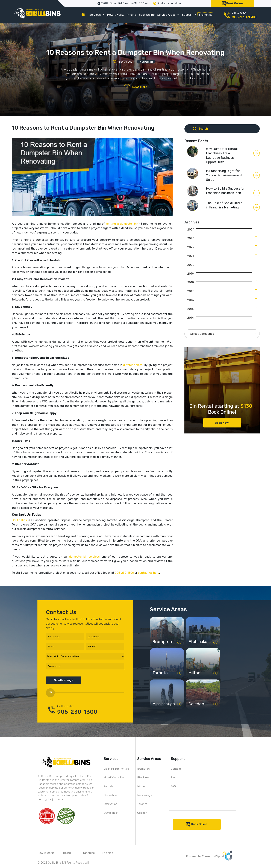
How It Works (116, 15)
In (146, 62)
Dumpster (147, 62)
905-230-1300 (244, 17)
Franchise (206, 15)
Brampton (143, 769)
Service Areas (168, 15)
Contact (176, 769)
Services (97, 15)
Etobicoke (143, 778)
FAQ (173, 786)
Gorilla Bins (19, 520)
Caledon (142, 813)
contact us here (149, 573)
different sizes (133, 365)
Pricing (132, 15)
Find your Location (169, 3)
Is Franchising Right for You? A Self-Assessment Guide (224, 175)
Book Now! (222, 423)
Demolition (110, 795)
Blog (174, 778)
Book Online (235, 3)
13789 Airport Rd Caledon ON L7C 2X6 (125, 3)
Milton (141, 786)
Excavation (111, 804)
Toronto (142, 804)
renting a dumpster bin (122, 224)
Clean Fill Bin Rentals (116, 769)
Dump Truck (111, 813)
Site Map (107, 853)
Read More (140, 87)
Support (189, 15)
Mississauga (145, 795)
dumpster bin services (84, 557)
